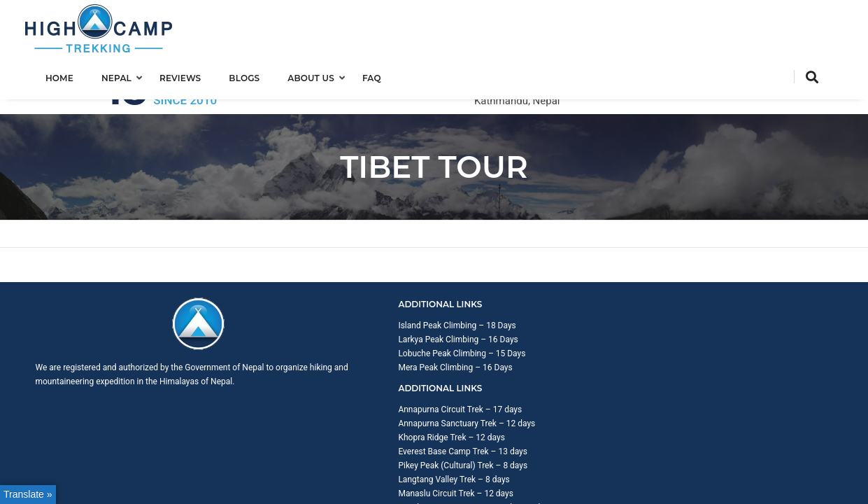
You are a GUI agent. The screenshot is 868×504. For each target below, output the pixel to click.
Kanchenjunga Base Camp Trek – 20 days (543, 381)
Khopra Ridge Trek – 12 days (519, 311)
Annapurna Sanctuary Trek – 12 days (534, 297)
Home (73, 75)
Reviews (194, 75)
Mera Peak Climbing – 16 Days (318, 325)
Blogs (258, 75)
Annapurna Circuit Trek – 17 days (528, 283)
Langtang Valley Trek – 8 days (521, 353)
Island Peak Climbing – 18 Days (320, 283)
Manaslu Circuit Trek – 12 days (524, 367)
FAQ (386, 75)
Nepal (130, 75)
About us (325, 75)
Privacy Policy (807, 440)
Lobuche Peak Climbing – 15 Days (325, 311)
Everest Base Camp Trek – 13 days (531, 325)
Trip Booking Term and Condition (709, 440)
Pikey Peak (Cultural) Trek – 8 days (531, 339)
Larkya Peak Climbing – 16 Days (321, 297)
